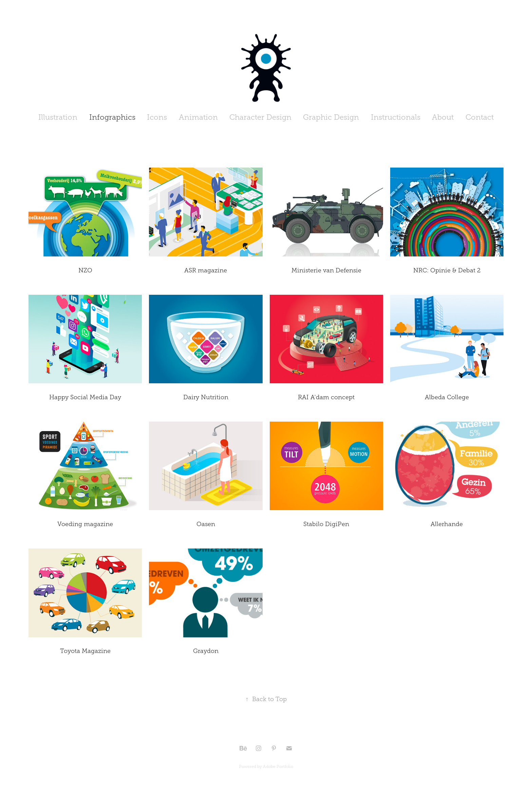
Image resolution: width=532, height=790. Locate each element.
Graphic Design (331, 117)
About (443, 117)
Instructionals (396, 117)
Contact (480, 117)
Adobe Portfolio (278, 767)
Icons (157, 117)
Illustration (58, 117)
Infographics (112, 117)
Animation (198, 117)
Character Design (260, 117)
